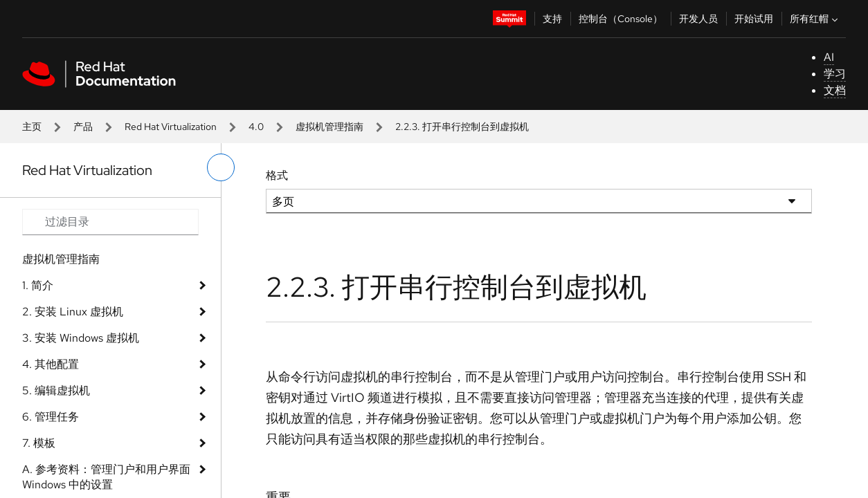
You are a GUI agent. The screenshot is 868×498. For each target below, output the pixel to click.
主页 (32, 127)
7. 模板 (39, 443)
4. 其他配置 (51, 364)
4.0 (256, 127)
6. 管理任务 (51, 417)
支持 (552, 19)
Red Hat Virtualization (171, 127)
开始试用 (754, 19)
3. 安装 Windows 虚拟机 (81, 338)
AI (829, 57)
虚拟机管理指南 (329, 127)
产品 (83, 127)
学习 (835, 74)
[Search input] (110, 222)
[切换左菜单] (221, 167)
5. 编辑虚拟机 (56, 390)
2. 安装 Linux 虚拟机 (73, 312)
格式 (277, 175)
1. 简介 (38, 285)
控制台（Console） (621, 19)
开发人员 (698, 19)
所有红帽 (815, 19)
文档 (835, 90)
